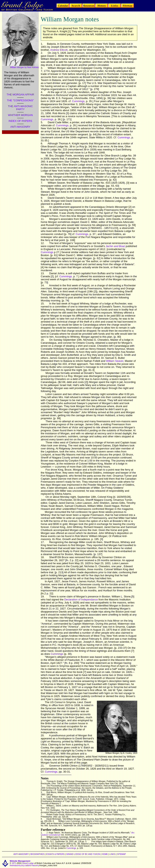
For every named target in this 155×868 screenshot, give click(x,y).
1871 (14, 863)
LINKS (113, 854)
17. (43, 542)
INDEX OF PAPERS (20, 121)
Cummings (47, 252)
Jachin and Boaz (115, 246)
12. (43, 243)
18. (43, 557)
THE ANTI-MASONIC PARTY (20, 108)
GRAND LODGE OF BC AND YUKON (83, 854)
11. (43, 219)
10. (43, 207)
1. (42, 44)
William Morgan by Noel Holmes (24, 67)
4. (42, 92)
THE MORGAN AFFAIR (20, 95)
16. (43, 340)
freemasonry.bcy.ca (18, 865)
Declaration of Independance (81, 600)
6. (42, 143)
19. (43, 596)
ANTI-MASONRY (20, 127)
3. (42, 68)
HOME (105, 854)
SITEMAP (121, 854)
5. (42, 122)
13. (43, 273)
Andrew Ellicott (59, 50)
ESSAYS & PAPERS (55, 854)
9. (42, 198)
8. (42, 189)
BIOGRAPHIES (37, 854)
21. (43, 766)
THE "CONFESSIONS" (20, 100)
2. (42, 53)
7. (42, 183)
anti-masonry (34, 865)
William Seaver (115, 361)
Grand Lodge (28, 863)
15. (43, 304)
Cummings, (79, 101)
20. (43, 735)
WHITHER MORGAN (20, 115)
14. (43, 285)
